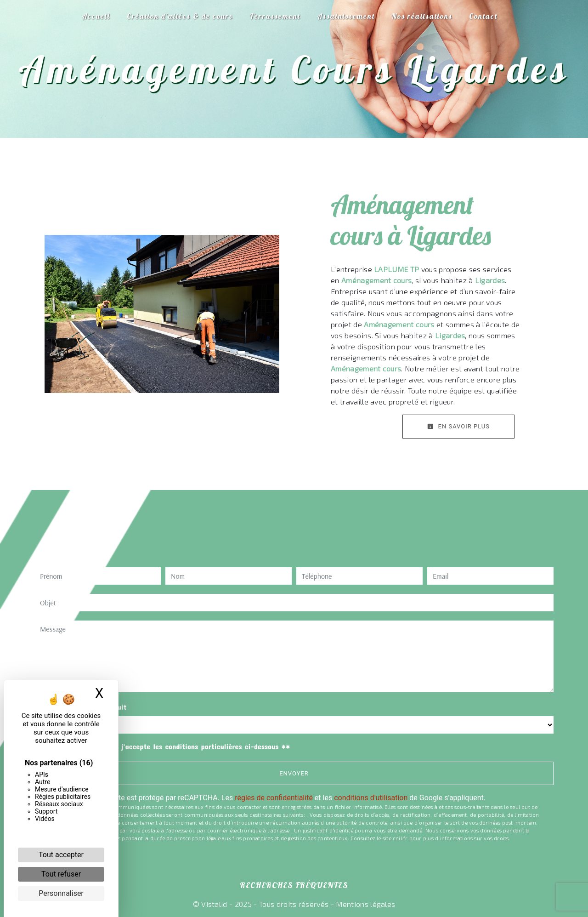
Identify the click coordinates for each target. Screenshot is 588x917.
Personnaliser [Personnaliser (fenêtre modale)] (61, 893)
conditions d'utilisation (371, 798)
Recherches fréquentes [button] (294, 885)
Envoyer (294, 773)
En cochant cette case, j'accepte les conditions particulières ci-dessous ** (167, 746)
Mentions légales (365, 904)
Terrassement (275, 16)
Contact (483, 16)
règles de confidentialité (274, 798)
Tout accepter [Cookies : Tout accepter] (61, 855)
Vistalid (214, 904)
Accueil (96, 16)
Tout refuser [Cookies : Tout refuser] (61, 874)
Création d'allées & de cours (180, 16)
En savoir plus (458, 426)
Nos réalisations (422, 16)
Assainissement (346, 16)
